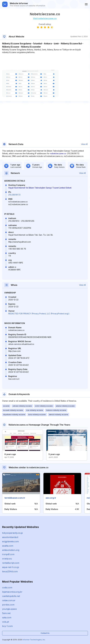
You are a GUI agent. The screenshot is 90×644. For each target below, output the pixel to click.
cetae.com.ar (9, 600)
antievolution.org (11, 550)
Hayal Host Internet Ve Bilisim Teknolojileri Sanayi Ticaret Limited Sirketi (40, 188)
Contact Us (45, 633)
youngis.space (9, 609)
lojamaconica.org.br (12, 592)
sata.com (7, 617)
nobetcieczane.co (58, 153)
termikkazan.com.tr (15, 498)
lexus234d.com (10, 571)
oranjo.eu (7, 559)
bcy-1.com (7, 626)
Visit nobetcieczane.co (45, 18)
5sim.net (6, 613)
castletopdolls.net (11, 596)
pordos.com (8, 605)
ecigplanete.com (10, 541)
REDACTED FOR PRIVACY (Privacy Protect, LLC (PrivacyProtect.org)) (39, 314)
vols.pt (6, 622)
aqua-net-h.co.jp (11, 567)
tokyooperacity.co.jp (12, 533)
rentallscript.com (11, 563)
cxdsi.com (7, 588)
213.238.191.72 (14, 195)
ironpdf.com (8, 554)
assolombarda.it (10, 537)
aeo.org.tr (51, 498)
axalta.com (8, 546)
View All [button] (84, 144)
